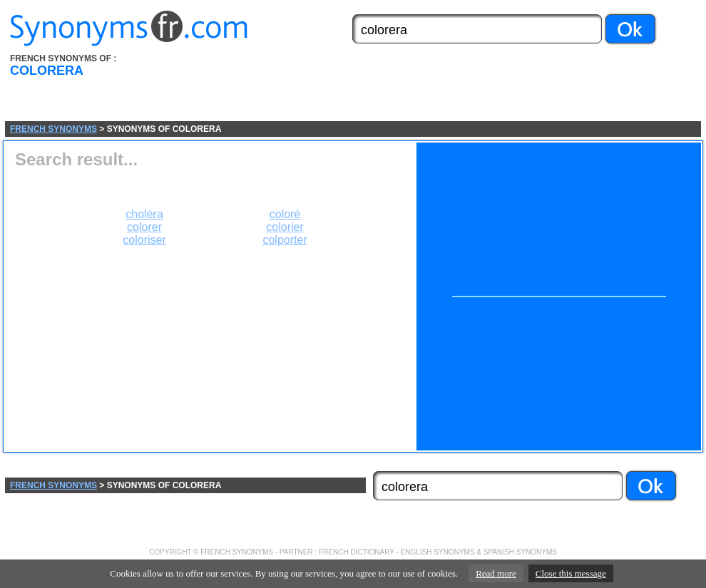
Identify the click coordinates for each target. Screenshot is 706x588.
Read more (496, 573)
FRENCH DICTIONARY (357, 552)
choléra (144, 214)
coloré (285, 214)
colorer (144, 227)
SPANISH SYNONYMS (520, 552)
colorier (285, 227)
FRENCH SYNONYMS (53, 129)
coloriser (144, 240)
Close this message (571, 573)
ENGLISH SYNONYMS (438, 552)
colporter (285, 240)
